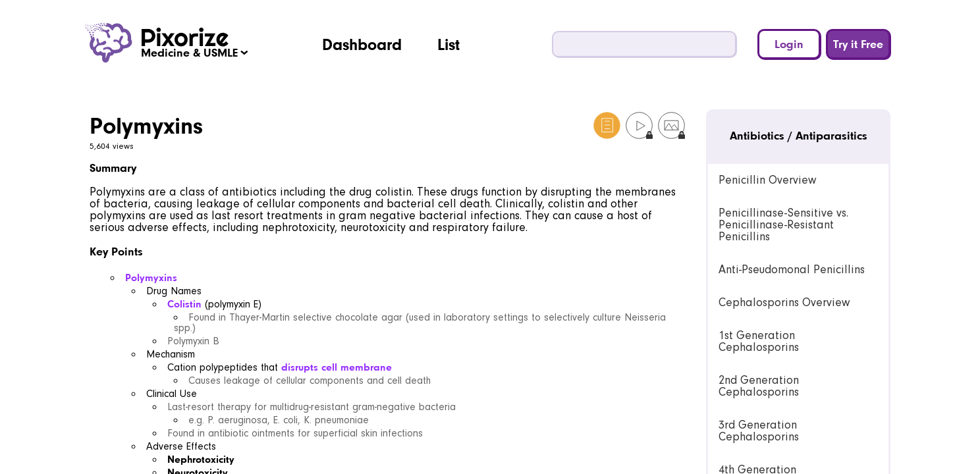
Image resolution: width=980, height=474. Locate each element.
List (449, 44)
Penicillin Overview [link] (767, 180)
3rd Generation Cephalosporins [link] (759, 431)
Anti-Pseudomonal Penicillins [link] (792, 270)
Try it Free (858, 44)
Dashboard (362, 44)
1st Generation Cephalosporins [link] (759, 341)
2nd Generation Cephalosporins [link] (759, 386)
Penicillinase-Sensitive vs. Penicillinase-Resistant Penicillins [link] (783, 225)
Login (789, 44)
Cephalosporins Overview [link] (784, 303)
